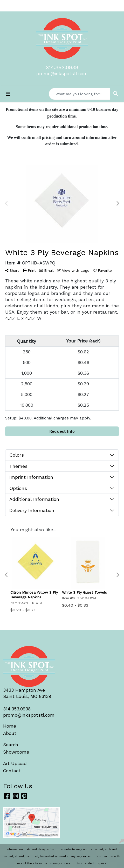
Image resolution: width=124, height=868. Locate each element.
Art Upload (15, 763)
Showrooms (16, 752)
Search (11, 745)
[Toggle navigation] (8, 94)
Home (10, 726)
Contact (12, 771)
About (10, 733)
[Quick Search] (80, 94)
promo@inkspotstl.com (62, 74)
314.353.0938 (62, 67)
